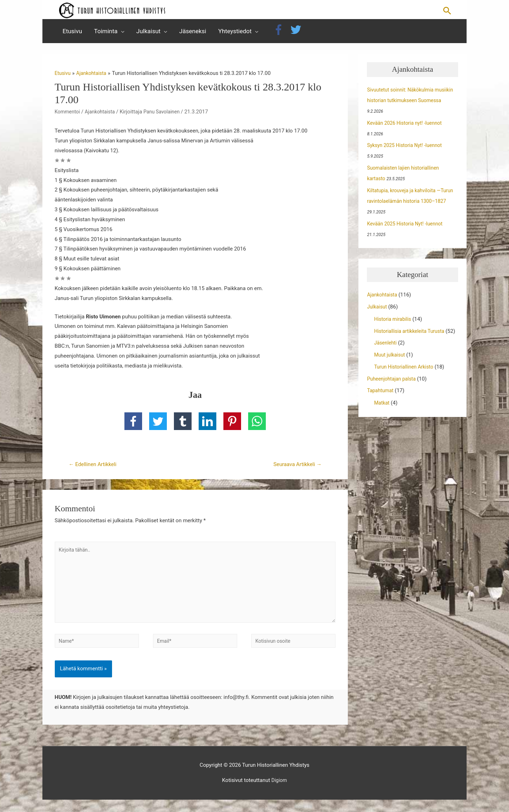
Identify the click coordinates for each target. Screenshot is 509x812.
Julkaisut (378, 311)
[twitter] (297, 34)
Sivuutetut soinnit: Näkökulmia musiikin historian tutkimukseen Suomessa (404, 104)
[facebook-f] (281, 34)
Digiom (279, 793)
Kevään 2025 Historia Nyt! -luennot (408, 228)
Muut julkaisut (391, 369)
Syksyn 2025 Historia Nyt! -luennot (407, 149)
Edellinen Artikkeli (95, 469)
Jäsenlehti (386, 357)
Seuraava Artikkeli (295, 469)
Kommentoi (68, 116)
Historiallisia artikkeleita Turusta (412, 335)
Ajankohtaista (103, 116)
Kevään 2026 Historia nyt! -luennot (407, 127)
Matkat (382, 417)
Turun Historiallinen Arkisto (406, 381)
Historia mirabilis (394, 323)
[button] (447, 12)
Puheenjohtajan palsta (393, 393)
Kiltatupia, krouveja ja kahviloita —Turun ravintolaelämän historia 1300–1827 (411, 205)
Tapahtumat (381, 405)
